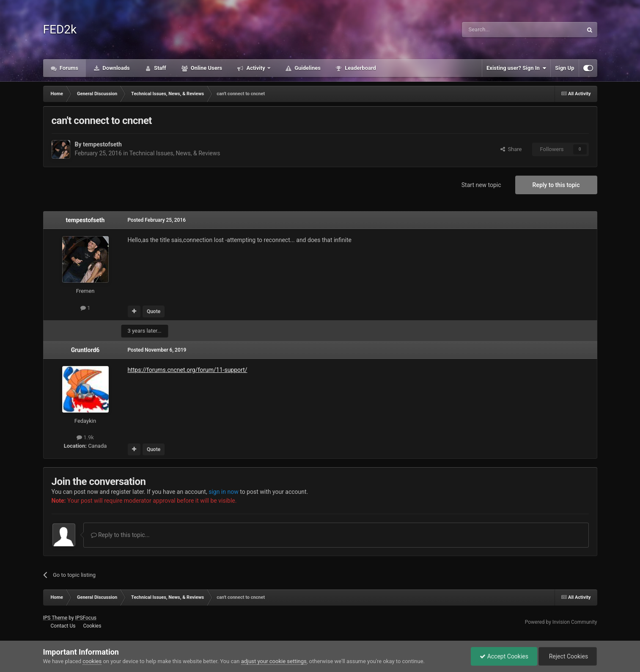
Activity (256, 68)
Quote (154, 311)
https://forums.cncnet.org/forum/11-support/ (188, 370)
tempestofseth (102, 144)
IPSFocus (86, 618)
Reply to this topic (556, 185)
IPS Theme (55, 618)
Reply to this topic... (120, 535)
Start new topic (481, 185)
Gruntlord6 (85, 350)
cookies (92, 661)
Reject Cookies (568, 656)
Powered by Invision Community (561, 622)
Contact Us (63, 626)
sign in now (224, 492)
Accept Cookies (504, 656)
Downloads (115, 68)
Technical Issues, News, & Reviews (175, 153)
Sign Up (564, 68)
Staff (159, 68)
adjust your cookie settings (274, 661)
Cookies (92, 626)
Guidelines (307, 68)
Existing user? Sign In (516, 68)
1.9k (85, 437)
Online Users (206, 68)
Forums (69, 68)
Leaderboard (360, 68)
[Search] (502, 30)
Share (511, 149)
